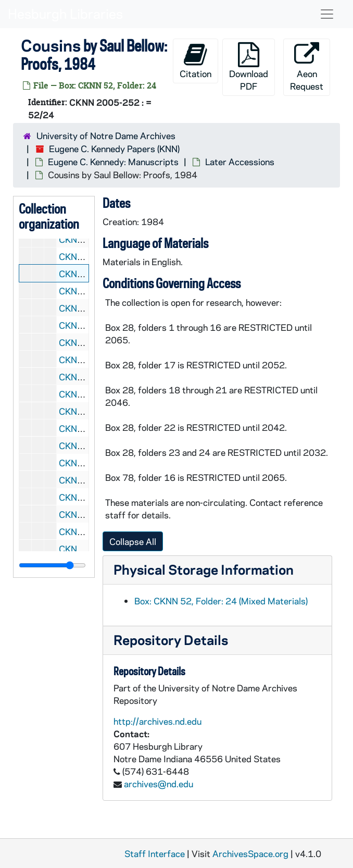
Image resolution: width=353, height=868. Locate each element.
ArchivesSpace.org (250, 853)
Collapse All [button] (133, 541)
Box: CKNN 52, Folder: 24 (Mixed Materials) (221, 601)
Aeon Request (307, 67)
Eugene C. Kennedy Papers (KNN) (114, 148)
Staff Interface (155, 853)
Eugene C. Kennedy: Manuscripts (113, 162)
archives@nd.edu (159, 784)
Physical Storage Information (204, 569)
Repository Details (171, 640)
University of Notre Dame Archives (106, 135)
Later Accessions (240, 162)
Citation (196, 61)
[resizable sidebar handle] (52, 565)
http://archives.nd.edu (157, 721)
